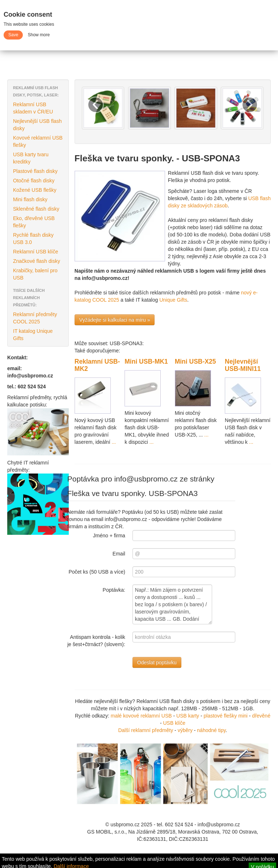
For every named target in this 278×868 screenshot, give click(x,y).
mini (243, 716)
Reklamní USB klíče (35, 252)
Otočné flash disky (34, 181)
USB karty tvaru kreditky (31, 158)
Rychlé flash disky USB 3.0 (33, 239)
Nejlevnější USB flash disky (37, 125)
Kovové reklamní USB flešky (38, 141)
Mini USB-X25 (195, 361)
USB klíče (174, 723)
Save (13, 35)
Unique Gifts (173, 300)
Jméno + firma (109, 536)
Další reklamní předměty (146, 730)
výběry (185, 730)
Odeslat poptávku (157, 662)
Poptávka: (114, 590)
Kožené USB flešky (35, 190)
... (113, 442)
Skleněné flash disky (36, 209)
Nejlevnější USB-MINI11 (243, 365)
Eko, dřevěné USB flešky (34, 222)
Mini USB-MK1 (146, 361)
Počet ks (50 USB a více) (97, 572)
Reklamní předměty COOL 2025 (35, 318)
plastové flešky (220, 716)
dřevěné (261, 716)
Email (119, 554)
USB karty (188, 716)
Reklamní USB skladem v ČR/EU (33, 108)
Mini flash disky (30, 199)
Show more (39, 35)
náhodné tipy (211, 730)
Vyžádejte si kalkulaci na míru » (115, 320)
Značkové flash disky (37, 261)
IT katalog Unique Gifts (33, 335)
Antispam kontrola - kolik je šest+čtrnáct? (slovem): (96, 641)
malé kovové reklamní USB (141, 716)
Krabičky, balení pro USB (35, 274)
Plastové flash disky (35, 171)
